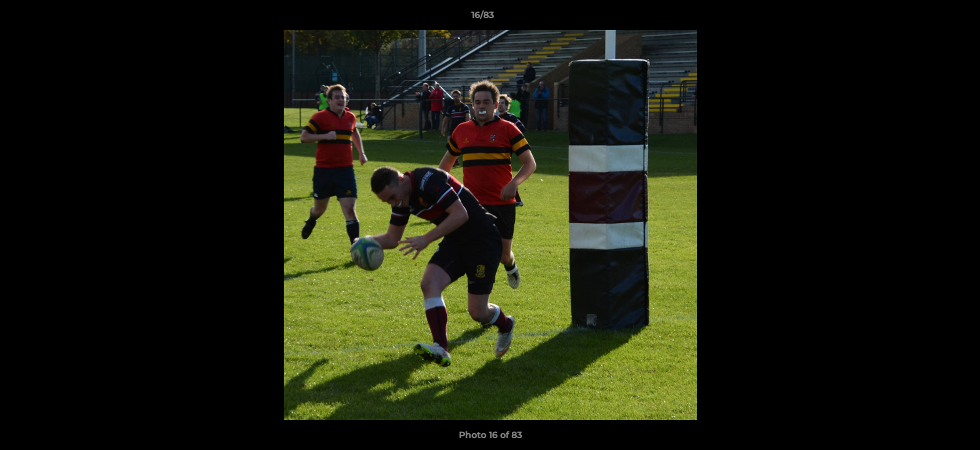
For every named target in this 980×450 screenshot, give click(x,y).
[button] (927, 18)
